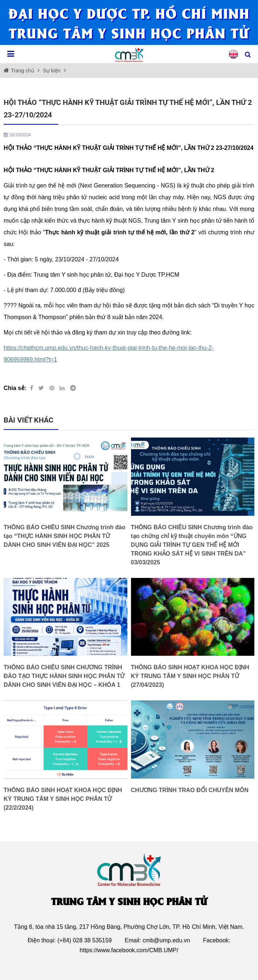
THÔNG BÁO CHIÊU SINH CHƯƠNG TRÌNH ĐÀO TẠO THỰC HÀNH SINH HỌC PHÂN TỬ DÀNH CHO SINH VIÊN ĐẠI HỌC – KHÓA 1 (64, 676)
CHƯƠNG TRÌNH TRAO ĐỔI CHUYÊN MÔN (190, 790)
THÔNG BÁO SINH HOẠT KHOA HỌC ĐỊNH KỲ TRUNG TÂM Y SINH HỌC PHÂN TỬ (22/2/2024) (63, 799)
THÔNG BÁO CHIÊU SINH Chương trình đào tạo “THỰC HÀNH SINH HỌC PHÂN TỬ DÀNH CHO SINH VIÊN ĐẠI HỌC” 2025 (65, 536)
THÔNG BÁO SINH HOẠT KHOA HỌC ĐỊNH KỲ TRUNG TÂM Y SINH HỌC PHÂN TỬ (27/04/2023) (190, 676)
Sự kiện (51, 71)
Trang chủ (23, 71)
